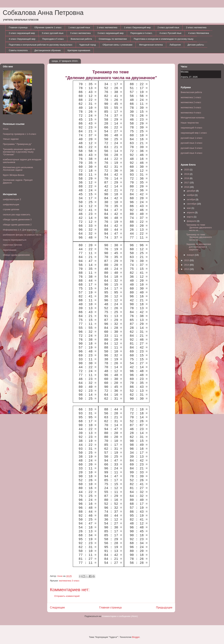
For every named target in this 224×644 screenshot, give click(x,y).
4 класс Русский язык (170, 33)
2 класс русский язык (168, 27)
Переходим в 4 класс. (142, 33)
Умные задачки (11, 139)
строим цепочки (11, 209)
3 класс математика (80, 33)
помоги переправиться (15, 240)
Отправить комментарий (67, 596)
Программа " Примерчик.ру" (17, 144)
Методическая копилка (151, 45)
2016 (187, 187)
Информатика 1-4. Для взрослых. (20, 230)
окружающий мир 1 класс (194, 133)
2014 (187, 265)
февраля (192, 221)
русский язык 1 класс (192, 138)
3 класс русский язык (52, 33)
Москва (185, 72)
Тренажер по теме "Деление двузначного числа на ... (199, 237)
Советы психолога (18, 50)
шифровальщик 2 (12, 199)
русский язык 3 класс (192, 148)
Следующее (57, 607)
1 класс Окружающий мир (137, 27)
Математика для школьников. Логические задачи (18, 169)
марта (190, 217)
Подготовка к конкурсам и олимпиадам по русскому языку (164, 39)
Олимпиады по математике (113, 39)
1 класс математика (107, 27)
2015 (187, 260)
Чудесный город (87, 45)
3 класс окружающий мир (111, 33)
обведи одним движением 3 (17, 219)
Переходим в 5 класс (53, 39)
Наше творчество (190, 123)
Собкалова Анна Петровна (43, 13)
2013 (187, 269)
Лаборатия (175, 45)
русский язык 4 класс (192, 153)
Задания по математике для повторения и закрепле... (199, 247)
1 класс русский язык (79, 27)
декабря (191, 191)
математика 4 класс (191, 113)
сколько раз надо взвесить (17, 215)
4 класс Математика (199, 33)
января (191, 255)
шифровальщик (11, 204)
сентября (192, 204)
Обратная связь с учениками (117, 45)
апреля (191, 212)
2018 (187, 178)
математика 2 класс (191, 102)
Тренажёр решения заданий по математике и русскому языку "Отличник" (19, 152)
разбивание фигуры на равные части (22, 235)
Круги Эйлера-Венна (14, 175)
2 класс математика (196, 27)
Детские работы (196, 45)
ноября (191, 195)
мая (189, 208)
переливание (10, 250)
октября (191, 199)
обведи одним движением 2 (17, 225)
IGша (6, 129)
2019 (187, 174)
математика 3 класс (69, 581)
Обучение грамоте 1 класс (48, 27)
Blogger (136, 637)
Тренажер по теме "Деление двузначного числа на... (199, 227)
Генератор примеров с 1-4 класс (20, 134)
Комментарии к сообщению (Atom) (120, 616)
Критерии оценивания (79, 50)
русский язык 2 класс (192, 143)
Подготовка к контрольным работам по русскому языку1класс (41, 45)
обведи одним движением (16, 255)
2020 (187, 170)
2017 (187, 183)
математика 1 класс (191, 97)
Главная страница (18, 27)
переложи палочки (12, 245)
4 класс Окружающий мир (22, 39)
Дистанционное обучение (48, 50)
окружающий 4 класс (192, 128)
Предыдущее (164, 607)
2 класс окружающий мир (22, 33)
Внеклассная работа (81, 39)
